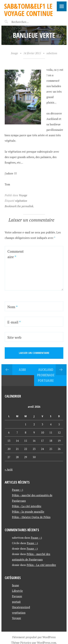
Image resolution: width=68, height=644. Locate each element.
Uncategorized (21, 607)
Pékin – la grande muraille (28, 512)
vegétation (19, 613)
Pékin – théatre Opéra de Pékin (31, 517)
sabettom (52, 53)
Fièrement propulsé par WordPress (34, 637)
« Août (9, 469)
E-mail (14, 322)
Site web (14, 337)
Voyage (23, 195)
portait (16, 602)
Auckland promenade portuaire (46, 375)
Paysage (17, 596)
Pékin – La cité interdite (27, 506)
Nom (13, 307)
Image (14, 53)
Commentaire (16, 254)
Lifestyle (17, 591)
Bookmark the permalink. (19, 206)
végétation (21, 201)
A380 (22, 370)
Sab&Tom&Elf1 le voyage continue (29, 10)
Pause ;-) (17, 490)
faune (16, 585)
